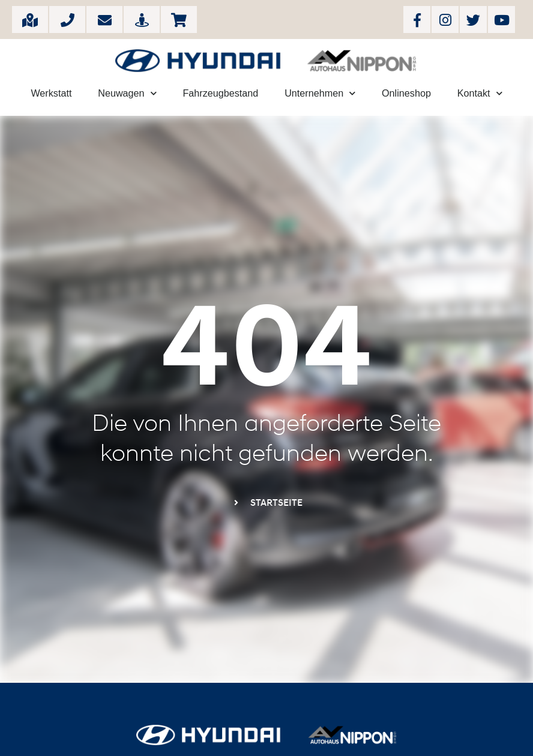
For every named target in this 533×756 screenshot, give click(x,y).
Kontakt (480, 93)
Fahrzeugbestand (220, 93)
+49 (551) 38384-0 (68, 19)
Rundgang (142, 19)
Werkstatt (51, 93)
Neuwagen (127, 93)
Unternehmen (320, 93)
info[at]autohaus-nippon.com (105, 19)
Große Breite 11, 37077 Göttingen (30, 19)
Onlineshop (179, 19)
